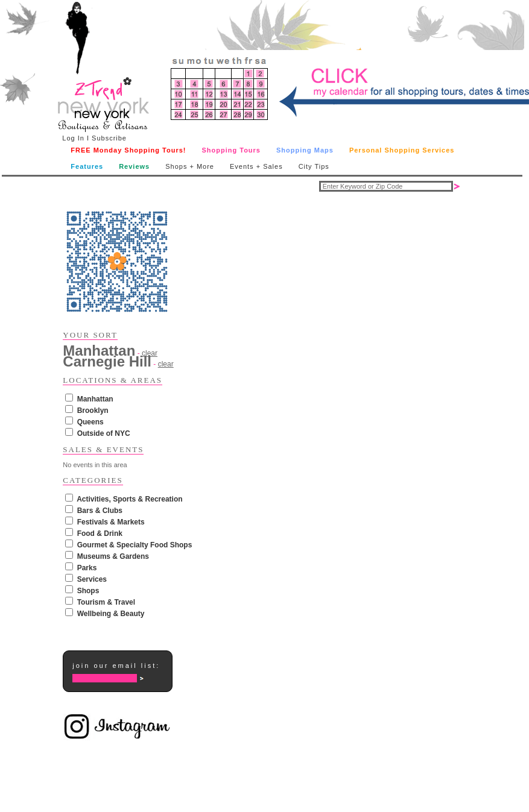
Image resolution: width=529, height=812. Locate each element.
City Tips (314, 166)
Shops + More (190, 166)
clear (166, 364)
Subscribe (109, 138)
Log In (73, 138)
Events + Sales (256, 166)
